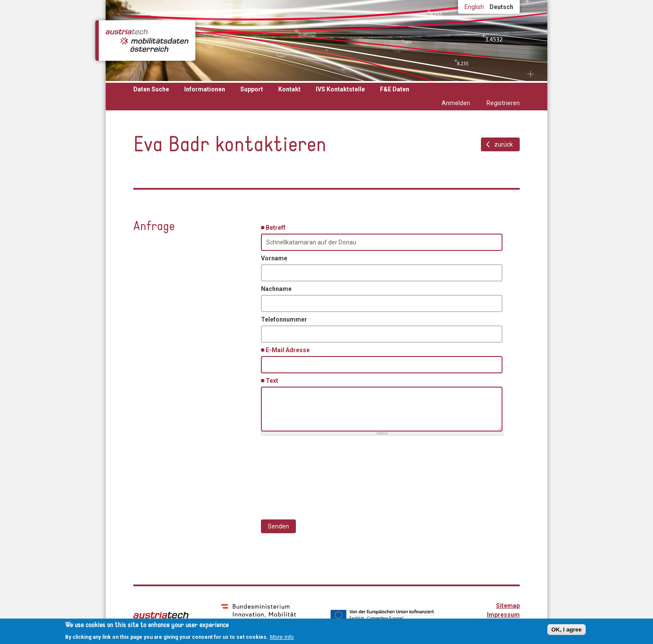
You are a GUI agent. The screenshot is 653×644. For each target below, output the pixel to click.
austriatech (161, 615)
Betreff (277, 227)
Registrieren (503, 103)
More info (282, 637)
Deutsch (501, 7)
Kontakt (289, 89)
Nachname (276, 289)
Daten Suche (151, 89)
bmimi (259, 614)
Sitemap (508, 606)
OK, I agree (566, 630)
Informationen (205, 89)
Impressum (503, 615)
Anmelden (456, 103)
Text (273, 380)
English (474, 7)
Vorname (274, 258)
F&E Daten (395, 89)
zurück (504, 144)
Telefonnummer (284, 319)
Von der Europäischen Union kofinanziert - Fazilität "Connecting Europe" (382, 615)
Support (252, 89)
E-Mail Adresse (289, 350)
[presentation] (326, 473)
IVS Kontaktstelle (340, 89)
